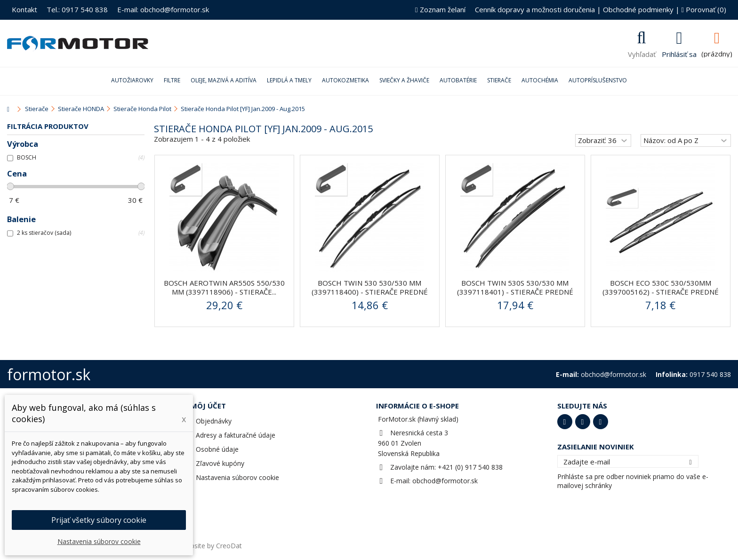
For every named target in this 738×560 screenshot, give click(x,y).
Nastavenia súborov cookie (237, 477)
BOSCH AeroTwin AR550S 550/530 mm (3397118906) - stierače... (224, 287)
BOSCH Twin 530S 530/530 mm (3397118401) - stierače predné (515, 287)
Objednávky (214, 421)
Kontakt (24, 9)
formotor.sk (49, 374)
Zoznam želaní (440, 9)
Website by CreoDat (211, 546)
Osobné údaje (217, 449)
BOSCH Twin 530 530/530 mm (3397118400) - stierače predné (370, 287)
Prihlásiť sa (679, 53)
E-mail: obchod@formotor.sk (163, 9)
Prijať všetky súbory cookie (99, 520)
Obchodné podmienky (638, 9)
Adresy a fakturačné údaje (236, 435)
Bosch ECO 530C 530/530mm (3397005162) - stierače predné (661, 287)
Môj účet (208, 406)
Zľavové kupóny (220, 463)
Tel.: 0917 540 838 (77, 9)
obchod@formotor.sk (445, 481)
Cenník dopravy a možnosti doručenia (535, 9)
